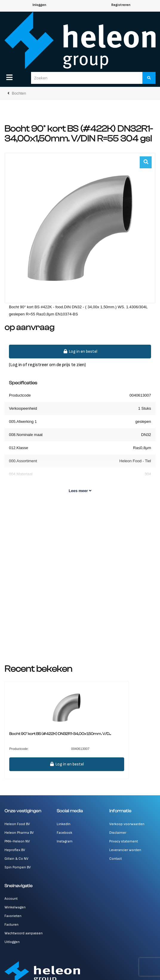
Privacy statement (124, 841)
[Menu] (9, 77)
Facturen (11, 925)
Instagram (65, 841)
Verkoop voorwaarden (127, 824)
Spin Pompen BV (18, 867)
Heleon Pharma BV (19, 833)
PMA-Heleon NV (17, 841)
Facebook (64, 833)
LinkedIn (64, 824)
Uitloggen (12, 942)
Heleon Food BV (17, 824)
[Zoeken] (149, 78)
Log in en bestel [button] (80, 351)
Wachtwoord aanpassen (24, 933)
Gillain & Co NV (16, 859)
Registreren (121, 5)
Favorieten (13, 916)
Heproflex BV (15, 850)
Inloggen (39, 5)
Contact (116, 859)
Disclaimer (118, 833)
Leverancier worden (125, 850)
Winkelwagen (15, 907)
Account (11, 899)
